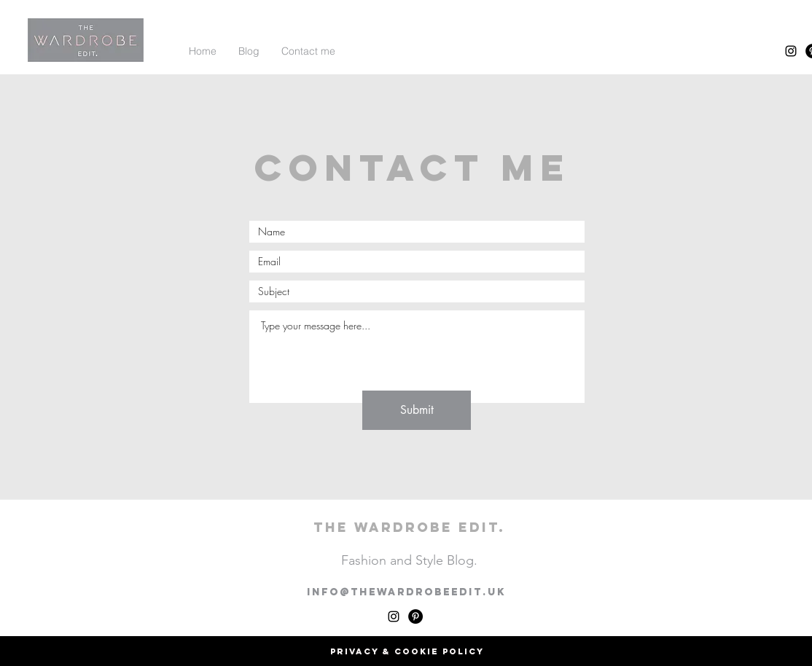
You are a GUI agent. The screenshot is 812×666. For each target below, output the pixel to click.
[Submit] (417, 410)
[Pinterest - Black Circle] (415, 616)
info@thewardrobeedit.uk (406, 592)
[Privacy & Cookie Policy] (407, 651)
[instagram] (791, 51)
